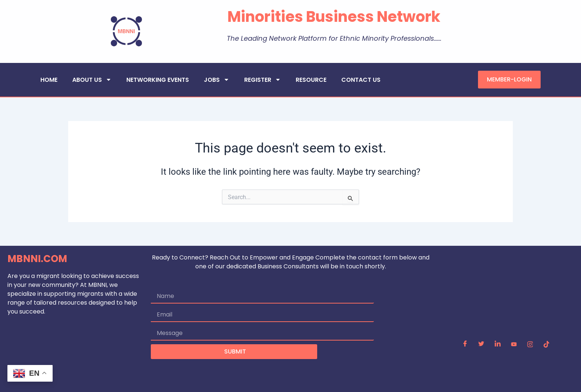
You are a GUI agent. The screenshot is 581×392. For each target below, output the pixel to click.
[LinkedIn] (498, 345)
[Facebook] (465, 345)
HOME (49, 80)
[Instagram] (530, 345)
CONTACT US (361, 80)
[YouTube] (514, 345)
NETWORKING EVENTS (158, 80)
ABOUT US (92, 80)
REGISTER (263, 80)
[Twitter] (481, 345)
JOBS (217, 80)
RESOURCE (311, 80)
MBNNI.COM (37, 259)
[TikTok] (547, 345)
